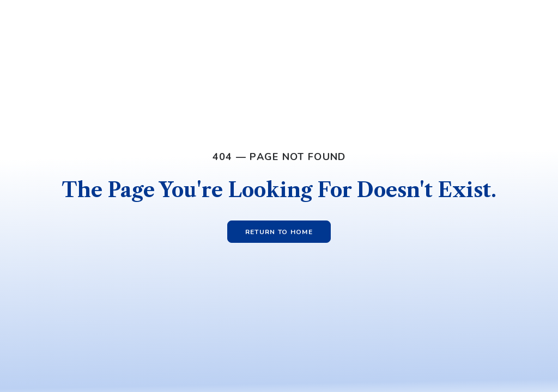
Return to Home (279, 232)
